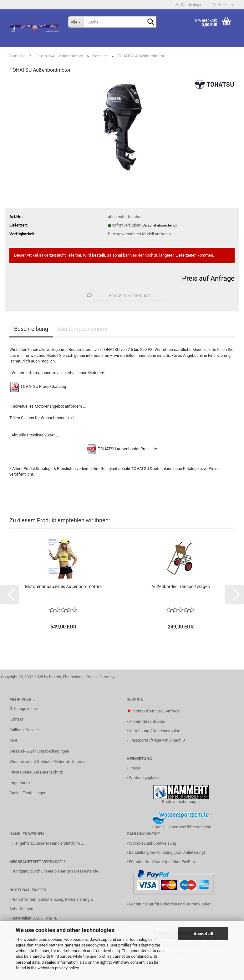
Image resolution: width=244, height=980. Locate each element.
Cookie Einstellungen (28, 793)
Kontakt (16, 719)
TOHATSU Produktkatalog (43, 386)
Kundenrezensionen (82, 329)
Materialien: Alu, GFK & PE (34, 918)
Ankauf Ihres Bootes (147, 721)
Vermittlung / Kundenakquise (155, 731)
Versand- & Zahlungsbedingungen (39, 751)
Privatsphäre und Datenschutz (36, 772)
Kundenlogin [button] (189, 5)
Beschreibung (31, 329)
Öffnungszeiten (23, 709)
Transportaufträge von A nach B (157, 740)
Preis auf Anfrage (208, 278)
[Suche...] (76, 22)
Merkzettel (223, 5)
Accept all (203, 934)
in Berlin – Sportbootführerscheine (181, 827)
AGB (13, 740)
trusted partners (49, 945)
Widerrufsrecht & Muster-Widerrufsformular (48, 761)
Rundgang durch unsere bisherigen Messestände (55, 871)
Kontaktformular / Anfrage (156, 711)
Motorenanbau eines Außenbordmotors (63, 586)
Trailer (135, 768)
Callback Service (24, 730)
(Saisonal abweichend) (159, 225)
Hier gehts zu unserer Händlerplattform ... (48, 843)
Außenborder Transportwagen (181, 586)
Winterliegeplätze (144, 777)
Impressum (20, 783)
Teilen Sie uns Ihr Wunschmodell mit (42, 418)
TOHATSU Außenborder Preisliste (127, 449)
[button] (9, 594)
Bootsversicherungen (181, 802)
